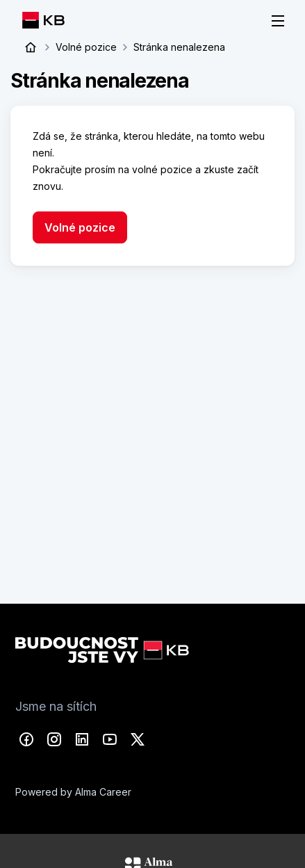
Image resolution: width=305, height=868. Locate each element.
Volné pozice (86, 47)
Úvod (31, 47)
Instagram (54, 737)
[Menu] (278, 21)
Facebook (26, 737)
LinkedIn (82, 737)
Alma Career (103, 789)
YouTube (110, 737)
